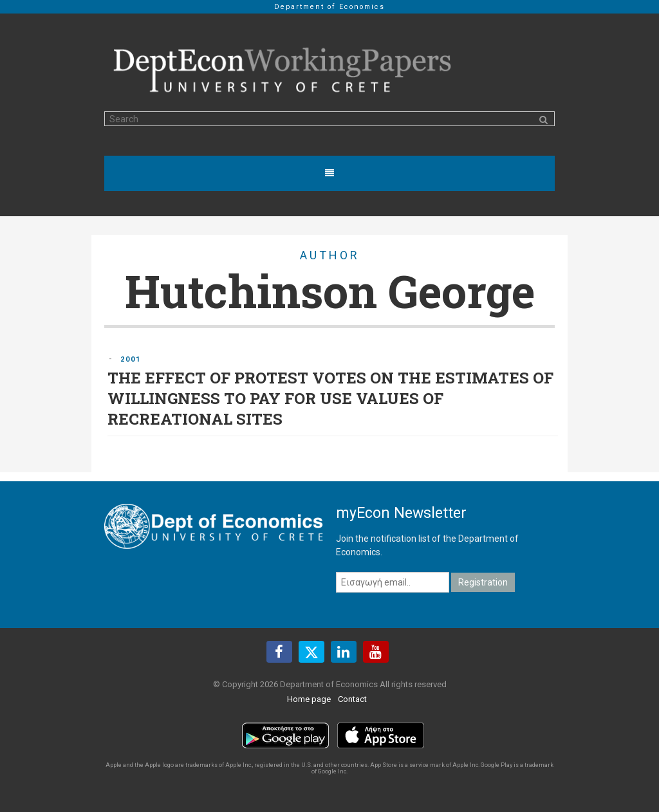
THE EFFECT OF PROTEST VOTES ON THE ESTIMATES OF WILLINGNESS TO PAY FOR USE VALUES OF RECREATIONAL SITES (330, 398)
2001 (131, 359)
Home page (309, 699)
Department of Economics (329, 7)
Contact (352, 699)
